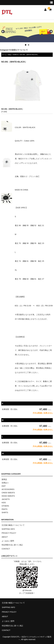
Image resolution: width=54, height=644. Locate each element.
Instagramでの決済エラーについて (14, 50)
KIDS (4, 503)
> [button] (51, 32)
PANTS (5, 509)
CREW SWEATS (8, 493)
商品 (10, 55)
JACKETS (6, 499)
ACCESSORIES (8, 489)
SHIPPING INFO (8, 529)
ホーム (4, 55)
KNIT (4, 486)
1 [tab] (26, 45)
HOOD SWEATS (8, 496)
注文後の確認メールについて (13, 525)
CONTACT (6, 549)
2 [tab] (29, 45)
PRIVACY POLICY (9, 533)
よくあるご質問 (8, 541)
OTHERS (5, 506)
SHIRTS (16, 55)
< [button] (3, 32)
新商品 (4, 479)
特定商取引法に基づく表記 (12, 545)
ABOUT (5, 537)
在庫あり (5, 483)
